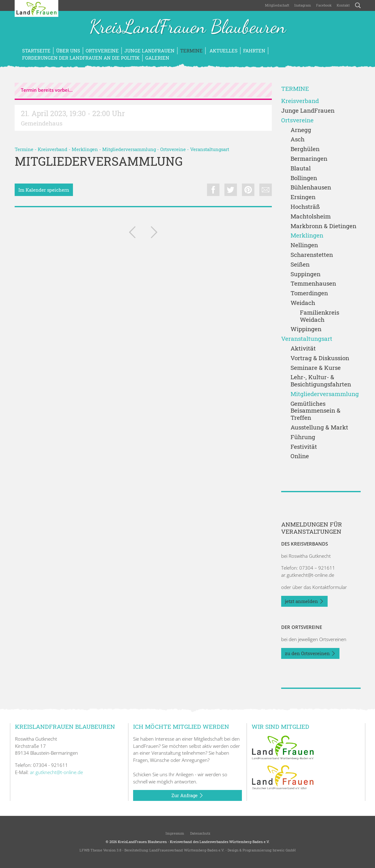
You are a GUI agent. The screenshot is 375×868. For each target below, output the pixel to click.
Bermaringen (309, 159)
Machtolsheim (311, 216)
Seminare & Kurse (316, 368)
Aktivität (303, 348)
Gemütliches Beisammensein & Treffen (315, 411)
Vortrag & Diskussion (320, 358)
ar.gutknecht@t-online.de (308, 575)
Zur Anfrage (187, 796)
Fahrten (254, 51)
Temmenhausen (313, 284)
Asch (298, 139)
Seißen (300, 265)
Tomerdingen (309, 293)
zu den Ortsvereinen (310, 654)
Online (300, 456)
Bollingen (304, 178)
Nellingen (304, 245)
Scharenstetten (312, 255)
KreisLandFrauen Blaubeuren (188, 27)
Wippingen (306, 329)
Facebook (324, 5)
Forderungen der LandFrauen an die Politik (81, 58)
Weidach (303, 303)
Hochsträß (305, 207)
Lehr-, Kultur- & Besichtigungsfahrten (321, 381)
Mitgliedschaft (277, 5)
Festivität (304, 447)
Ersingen (303, 197)
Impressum (174, 833)
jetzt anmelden (304, 601)
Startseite (36, 51)
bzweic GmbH (284, 850)
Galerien (157, 58)
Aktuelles (223, 51)
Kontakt (343, 5)
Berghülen (305, 149)
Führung (303, 437)
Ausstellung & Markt (319, 427)
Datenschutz (200, 833)
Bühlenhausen (311, 187)
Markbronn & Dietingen (323, 226)
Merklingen (85, 149)
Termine (191, 51)
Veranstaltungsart (210, 149)
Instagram (303, 5)
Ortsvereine (102, 51)
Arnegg (301, 130)
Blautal (301, 168)
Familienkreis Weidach (320, 316)
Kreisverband (53, 149)
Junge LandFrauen (149, 51)
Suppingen (305, 274)
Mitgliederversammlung (129, 149)
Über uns (68, 51)
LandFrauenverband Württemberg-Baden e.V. (187, 850)
